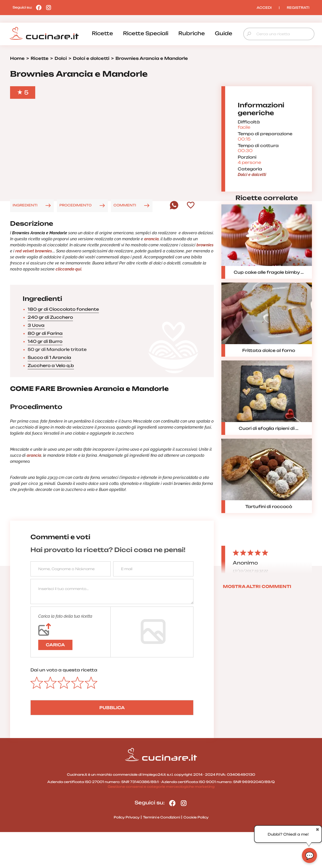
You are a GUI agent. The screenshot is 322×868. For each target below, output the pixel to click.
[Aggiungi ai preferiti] (191, 241)
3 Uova (36, 361)
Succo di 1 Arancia (49, 393)
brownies (205, 281)
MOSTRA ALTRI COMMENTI (257, 622)
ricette (102, 33)
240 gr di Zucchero (50, 353)
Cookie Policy (196, 853)
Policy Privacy (127, 853)
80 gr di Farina (45, 369)
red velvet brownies (34, 287)
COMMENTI (125, 241)
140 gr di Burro (45, 377)
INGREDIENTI (25, 241)
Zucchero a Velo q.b (51, 401)
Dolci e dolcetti (252, 192)
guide (224, 33)
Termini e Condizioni (162, 853)
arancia (151, 275)
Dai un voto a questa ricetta (64, 706)
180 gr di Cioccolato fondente (63, 345)
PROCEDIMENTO (75, 241)
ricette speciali (146, 33)
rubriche (192, 33)
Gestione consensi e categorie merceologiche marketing (161, 823)
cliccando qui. (69, 305)
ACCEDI (264, 8)
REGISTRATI (298, 8)
